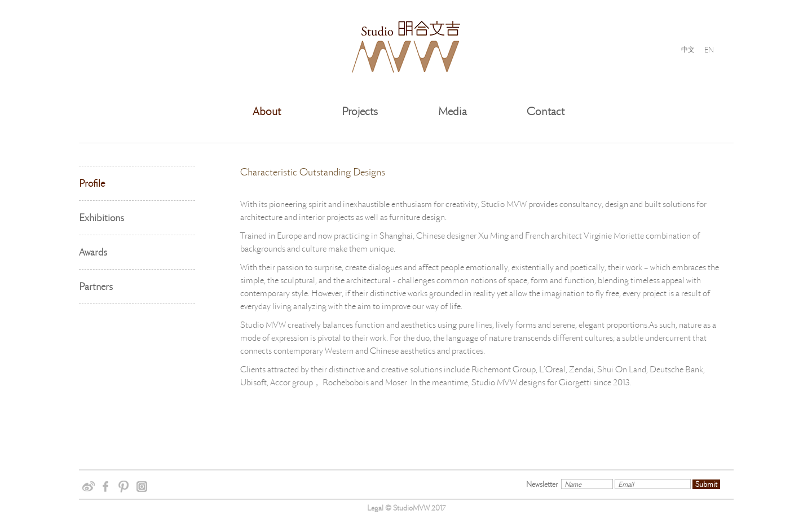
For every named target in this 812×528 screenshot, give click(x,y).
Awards (93, 252)
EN (709, 49)
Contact (546, 111)
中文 (688, 50)
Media (453, 111)
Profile (92, 183)
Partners (96, 287)
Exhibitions (101, 218)
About (267, 111)
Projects (360, 111)
